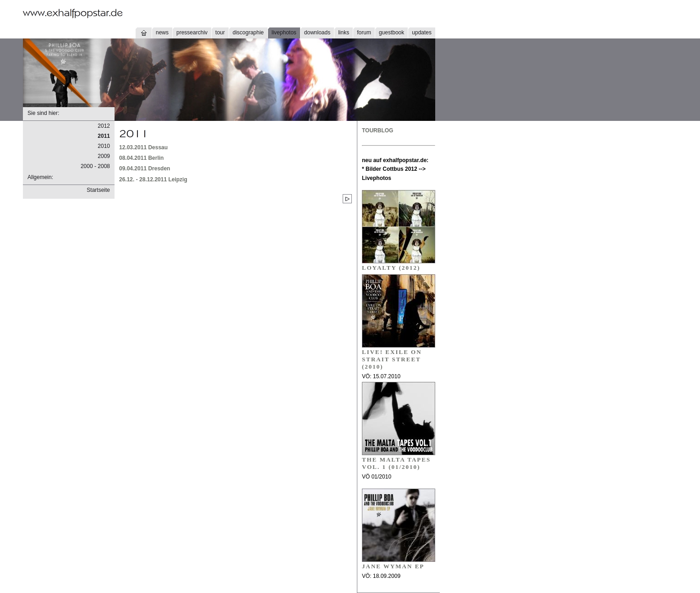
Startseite (98, 190)
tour (220, 33)
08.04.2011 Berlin (141, 158)
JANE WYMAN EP (393, 566)
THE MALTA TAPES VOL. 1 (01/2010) (396, 463)
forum (364, 33)
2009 (104, 156)
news (162, 33)
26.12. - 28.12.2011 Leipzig (153, 180)
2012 (104, 126)
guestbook (391, 33)
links (344, 33)
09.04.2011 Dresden (145, 169)
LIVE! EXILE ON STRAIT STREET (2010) (392, 359)
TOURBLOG (377, 131)
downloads (317, 33)
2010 (104, 146)
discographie (248, 33)
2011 (104, 136)
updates (422, 33)
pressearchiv (192, 33)
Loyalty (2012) (391, 268)
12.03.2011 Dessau (143, 147)
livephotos (284, 33)
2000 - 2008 (95, 166)
